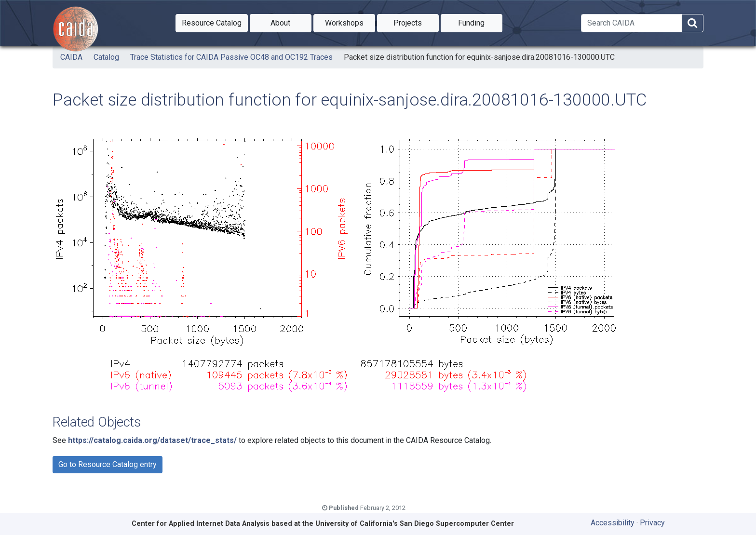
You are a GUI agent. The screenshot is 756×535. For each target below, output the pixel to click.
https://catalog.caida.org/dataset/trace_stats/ (152, 440)
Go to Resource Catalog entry (108, 464)
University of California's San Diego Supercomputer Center (415, 524)
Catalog (106, 57)
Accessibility (613, 523)
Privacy (652, 523)
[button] (212, 23)
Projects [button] (416, 22)
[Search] (631, 23)
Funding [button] (480, 22)
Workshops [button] (350, 22)
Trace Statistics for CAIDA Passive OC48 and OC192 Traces (231, 57)
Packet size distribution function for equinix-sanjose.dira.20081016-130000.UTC (479, 57)
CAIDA (71, 57)
